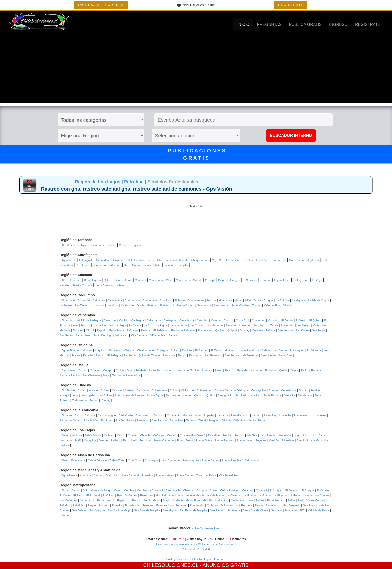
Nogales (78, 330)
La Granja (265, 495)
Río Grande (83, 265)
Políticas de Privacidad (196, 549)
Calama (118, 260)
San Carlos (302, 330)
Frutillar (227, 435)
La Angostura (301, 280)
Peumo (100, 355)
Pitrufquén (107, 420)
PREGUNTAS (269, 24)
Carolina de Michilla (176, 260)
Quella (283, 370)
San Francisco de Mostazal (242, 355)
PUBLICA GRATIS (305, 24)
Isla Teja (252, 435)
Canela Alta (115, 300)
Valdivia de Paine (319, 510)
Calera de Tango (101, 490)
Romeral (316, 370)
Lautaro (257, 415)
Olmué (90, 330)
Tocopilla (183, 265)
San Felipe (319, 330)
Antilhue (77, 435)
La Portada (279, 260)
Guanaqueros (196, 300)
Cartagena (170, 320)
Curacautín (174, 415)
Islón (248, 300)
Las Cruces (197, 325)
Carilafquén (126, 415)
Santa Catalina (240, 305)
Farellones (147, 495)
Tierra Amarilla (104, 285)
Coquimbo (166, 300)
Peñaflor (65, 505)
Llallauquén (297, 350)
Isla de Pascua (102, 325)
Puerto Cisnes (210, 460)
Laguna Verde (179, 325)
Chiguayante (159, 390)
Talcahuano (305, 395)
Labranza (223, 415)
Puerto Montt (185, 440)
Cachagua (138, 320)
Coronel (274, 390)
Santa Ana (234, 510)
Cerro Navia (173, 490)
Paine (291, 500)
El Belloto (287, 320)
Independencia (195, 495)
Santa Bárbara (272, 395)
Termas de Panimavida (126, 375)
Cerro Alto (143, 390)
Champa (188, 490)
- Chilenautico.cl (226, 544)
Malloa (76, 355)
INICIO (243, 24)
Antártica (85, 475)
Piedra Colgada (83, 285)
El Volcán (108, 495)
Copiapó (210, 280)
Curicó (120, 370)
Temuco (191, 420)
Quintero (257, 330)
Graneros (231, 350)
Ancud (66, 435)
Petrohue (145, 440)
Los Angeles (88, 395)
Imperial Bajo (282, 280)
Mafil (78, 440)
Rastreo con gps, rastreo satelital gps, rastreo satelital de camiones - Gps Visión (136, 189)
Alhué (65, 490)
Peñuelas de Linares (250, 370)
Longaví (207, 370)
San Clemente (91, 375)
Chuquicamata (200, 260)
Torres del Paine (206, 475)
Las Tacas (81, 305)
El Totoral (266, 280)
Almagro (67, 415)
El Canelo (323, 490)
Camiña (111, 245)
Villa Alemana (139, 335)
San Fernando (213, 355)
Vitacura (65, 515)
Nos (251, 500)
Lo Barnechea (102, 500)
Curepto (108, 370)
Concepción (259, 390)
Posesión (147, 475)
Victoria (227, 420)
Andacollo (84, 300)
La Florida (250, 495)
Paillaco (116, 440)
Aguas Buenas (71, 350)
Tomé (318, 395)
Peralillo (88, 355)
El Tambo (217, 350)
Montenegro (238, 500)
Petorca (146, 330)
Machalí (65, 355)
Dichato (304, 390)
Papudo (102, 330)
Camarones (97, 245)
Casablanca (187, 320)
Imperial (209, 415)
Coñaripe (159, 435)
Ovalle (141, 305)
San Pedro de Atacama (107, 265)
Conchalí (248, 490)
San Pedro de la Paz (248, 395)
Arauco (94, 390)
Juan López (263, 260)
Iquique (138, 245)
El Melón (301, 320)
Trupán (94, 400)
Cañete (129, 390)
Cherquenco (143, 415)
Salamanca (204, 305)
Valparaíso (122, 335)
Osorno (103, 440)
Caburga (90, 415)
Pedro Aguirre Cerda (310, 500)
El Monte (65, 495)
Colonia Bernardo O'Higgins (231, 390)
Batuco (76, 490)
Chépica (129, 350)
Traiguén (214, 420)
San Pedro (66, 335)
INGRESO (338, 24)
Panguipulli (130, 440)
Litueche (245, 325)
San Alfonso (273, 505)
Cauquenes (69, 370)
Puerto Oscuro (186, 305)
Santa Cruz (285, 355)
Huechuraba (176, 495)
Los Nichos (97, 305)
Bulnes (105, 390)
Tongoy (257, 305)
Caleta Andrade (97, 460)
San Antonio (285, 330)
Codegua (162, 350)
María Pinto (193, 500)
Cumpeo (95, 370)
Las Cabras (264, 350)
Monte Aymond (130, 475)
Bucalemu (115, 350)
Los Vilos (112, 305)
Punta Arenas (185, 475)
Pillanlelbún (91, 420)
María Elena (296, 260)
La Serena (66, 305)
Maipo (156, 500)
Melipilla (208, 500)
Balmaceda (78, 460)
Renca (259, 505)
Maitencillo (127, 305)
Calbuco (109, 435)
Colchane (125, 245)
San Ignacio (225, 395)
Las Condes (322, 495)
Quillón (211, 395)
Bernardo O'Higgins (106, 475)
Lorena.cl (220, 559)
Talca (106, 375)
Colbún (83, 370)
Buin (86, 490)
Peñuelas (132, 330)
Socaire (147, 265)
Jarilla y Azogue (263, 300)
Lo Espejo (120, 500)
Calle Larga (154, 320)
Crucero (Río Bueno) (193, 435)
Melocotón (222, 500)
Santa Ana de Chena (256, 510)
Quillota (220, 330)
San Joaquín (97, 510)
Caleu (118, 490)
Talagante (291, 510)
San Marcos (221, 305)
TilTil (302, 510)
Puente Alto (197, 505)
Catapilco (202, 320)
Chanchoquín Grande (189, 280)
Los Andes (288, 325)
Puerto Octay (204, 440)
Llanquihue (284, 435)
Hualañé (141, 370)
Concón (228, 320)
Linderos (85, 500)
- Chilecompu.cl (206, 544)
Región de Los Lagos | (100, 182)
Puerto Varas (245, 440)
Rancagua (169, 355)
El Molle (180, 300)
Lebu (75, 395)
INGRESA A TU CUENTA (101, 5)
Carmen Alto (154, 260)
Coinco (175, 350)
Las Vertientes (68, 500)
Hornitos (248, 260)
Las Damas (280, 350)
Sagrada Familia (70, 375)
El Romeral (93, 495)
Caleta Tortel (117, 460)
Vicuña (288, 305)
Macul (146, 500)
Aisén (65, 460)
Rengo (182, 355)
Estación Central (127, 495)
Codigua (202, 490)
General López (192, 415)
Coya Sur (218, 260)
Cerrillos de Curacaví (150, 490)
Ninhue (187, 395)
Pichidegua (114, 355)
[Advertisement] (196, 68)
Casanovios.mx (166, 544)
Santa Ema (176, 420)
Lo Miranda (314, 350)
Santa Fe (290, 395)
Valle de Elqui (272, 305)
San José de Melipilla (147, 510)
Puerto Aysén (191, 460)
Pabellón (65, 285)
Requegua (195, 355)
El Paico (78, 495)
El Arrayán (276, 490)
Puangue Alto (164, 505)
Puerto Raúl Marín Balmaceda (240, 460)
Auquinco (101, 350)
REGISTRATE (291, 5)
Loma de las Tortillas (187, 370)
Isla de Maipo (216, 495)
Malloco (178, 500)
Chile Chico (135, 460)
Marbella (65, 330)
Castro (121, 435)
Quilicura (212, 505)
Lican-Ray (270, 415)
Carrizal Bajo (124, 280)
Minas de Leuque (134, 395)
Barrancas (110, 320)
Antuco (82, 390)
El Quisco (315, 320)
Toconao (169, 265)
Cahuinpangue (107, 415)
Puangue (148, 505)
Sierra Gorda (132, 265)
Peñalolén (79, 505)
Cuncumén (259, 320)
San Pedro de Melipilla (193, 510)
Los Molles (303, 325)
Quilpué (232, 330)
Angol (78, 415)
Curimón (273, 320)
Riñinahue (288, 440)
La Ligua (162, 325)
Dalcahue (214, 435)
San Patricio (159, 420)
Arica (84, 245)
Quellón (274, 440)
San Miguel (170, 510)
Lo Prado (134, 500)
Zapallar (174, 335)
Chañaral (141, 280)
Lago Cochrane (170, 460)
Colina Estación (230, 490)
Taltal (158, 265)
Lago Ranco (267, 435)
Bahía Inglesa (93, 280)
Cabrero (117, 390)
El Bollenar (292, 490)
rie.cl (187, 559)
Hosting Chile (175, 559)
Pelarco (230, 370)
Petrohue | (136, 182)
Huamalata (226, 300)
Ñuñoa (260, 500)
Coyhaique (152, 460)
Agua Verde (69, 260)
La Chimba (283, 300)
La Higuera (299, 300)
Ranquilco (143, 420)
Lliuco (307, 435)
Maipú (167, 500)
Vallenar (120, 285)
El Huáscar (233, 260)
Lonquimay (301, 415)
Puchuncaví (205, 330)
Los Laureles (318, 415)
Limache (231, 325)
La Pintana (280, 495)
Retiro (305, 370)
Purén (130, 420)
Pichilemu (130, 355)
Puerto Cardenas (164, 440)
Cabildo (124, 320)
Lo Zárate (272, 325)
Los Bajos (319, 435)
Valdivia (64, 445)
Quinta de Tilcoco (149, 355)
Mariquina (90, 440)
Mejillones (313, 260)
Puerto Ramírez (224, 440)
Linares (167, 370)
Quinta (294, 370)
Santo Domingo (103, 335)
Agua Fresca (69, 475)
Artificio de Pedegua (89, 320)
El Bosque (308, 490)
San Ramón (217, 510)
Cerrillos (129, 490)
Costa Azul (243, 320)
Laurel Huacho (240, 415)
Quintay (245, 330)
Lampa (308, 495)
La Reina (295, 495)
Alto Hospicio (70, 245)
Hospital (161, 495)
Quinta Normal (230, 505)
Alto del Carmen (72, 280)
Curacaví (261, 490)
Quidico (199, 395)
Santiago (277, 510)
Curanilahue (289, 390)
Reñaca (270, 330)
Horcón (212, 300)
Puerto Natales (165, 475)
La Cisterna (234, 495)
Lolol (327, 350)
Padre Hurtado (276, 500)
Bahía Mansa (93, 435)
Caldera (109, 280)
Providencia (132, 505)
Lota (118, 395)
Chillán (174, 390)
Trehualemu (79, 400)
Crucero (172, 435)
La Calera (135, 325)
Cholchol (159, 415)
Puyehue (261, 440)
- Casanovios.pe (185, 544)
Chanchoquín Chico (161, 280)
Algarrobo (68, 320)
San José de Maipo (119, 510)
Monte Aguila (155, 395)
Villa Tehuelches (229, 475)
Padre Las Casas (70, 420)
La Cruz (149, 325)
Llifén (297, 435)
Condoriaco (150, 300)
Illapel (239, 300)
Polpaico (104, 505)
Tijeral (202, 420)
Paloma (152, 305)
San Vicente (268, 355)
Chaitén (133, 435)
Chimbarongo (146, 350)
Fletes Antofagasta (202, 559)
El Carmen (202, 350)
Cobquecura (204, 390)
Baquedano (103, 260)
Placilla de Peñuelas (183, 330)
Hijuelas (73, 325)
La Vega (317, 280)
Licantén (154, 370)
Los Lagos (66, 440)
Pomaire (117, 505)
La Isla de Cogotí (319, 300)
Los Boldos (105, 395)
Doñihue (187, 350)
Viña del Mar (158, 335)
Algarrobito (68, 300)
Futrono (239, 435)
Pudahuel (181, 505)
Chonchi (145, 435)
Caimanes (99, 300)
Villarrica (240, 420)
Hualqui (64, 395)
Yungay (106, 400)
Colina (214, 490)
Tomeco (65, 400)
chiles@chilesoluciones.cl (208, 528)
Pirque (92, 505)
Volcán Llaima (256, 420)
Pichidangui (167, 305)
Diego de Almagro (229, 280)
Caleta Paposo (135, 260)
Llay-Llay (258, 325)
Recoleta (247, 505)
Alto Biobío (68, 390)
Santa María (83, 335)
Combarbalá (132, 300)
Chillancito (188, 390)
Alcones (87, 350)
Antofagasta (86, 260)
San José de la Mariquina (312, 440)
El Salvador (250, 280)
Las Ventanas (215, 325)
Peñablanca (117, 330)
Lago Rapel (247, 350)
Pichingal (271, 370)
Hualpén (316, 390)
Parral (219, 370)
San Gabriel (79, 510)
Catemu (216, 320)
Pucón (120, 420)
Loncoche (285, 415)
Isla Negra (120, 325)
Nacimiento (173, 395)
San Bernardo (292, 505)
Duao (130, 370)
